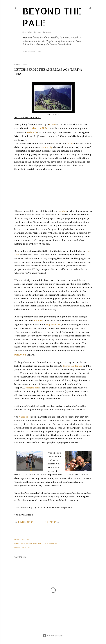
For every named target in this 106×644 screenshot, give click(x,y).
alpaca (70, 144)
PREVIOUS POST (25, 522)
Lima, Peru (26, 547)
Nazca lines (25, 417)
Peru (40, 543)
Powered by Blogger (53, 636)
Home (26, 51)
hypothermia (54, 324)
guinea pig (47, 147)
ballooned (20, 355)
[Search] (90, 7)
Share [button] (17, 540)
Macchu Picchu (32, 543)
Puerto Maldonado (73, 366)
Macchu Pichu (40, 128)
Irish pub (32, 132)
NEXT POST (51, 522)
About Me (36, 51)
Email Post (25, 540)
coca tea (62, 211)
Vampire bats (32, 388)
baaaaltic (39, 320)
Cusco (52, 124)
